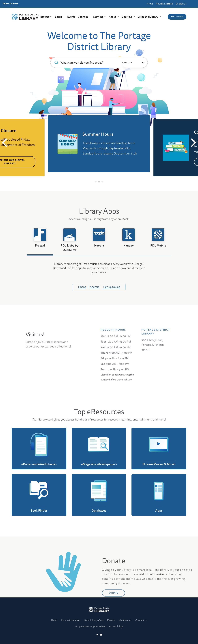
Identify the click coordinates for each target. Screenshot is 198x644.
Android (95, 287)
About (114, 17)
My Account (177, 17)
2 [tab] (99, 182)
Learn (60, 17)
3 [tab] (102, 182)
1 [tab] (96, 182)
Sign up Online (112, 287)
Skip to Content (10, 4)
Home (150, 4)
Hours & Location (164, 4)
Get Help (128, 17)
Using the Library (149, 17)
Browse (46, 17)
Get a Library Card (94, 620)
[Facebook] (97, 635)
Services (100, 17)
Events (71, 17)
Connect (84, 17)
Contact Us (181, 4)
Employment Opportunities (90, 626)
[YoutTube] (101, 635)
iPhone (82, 287)
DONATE (113, 607)
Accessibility (116, 626)
